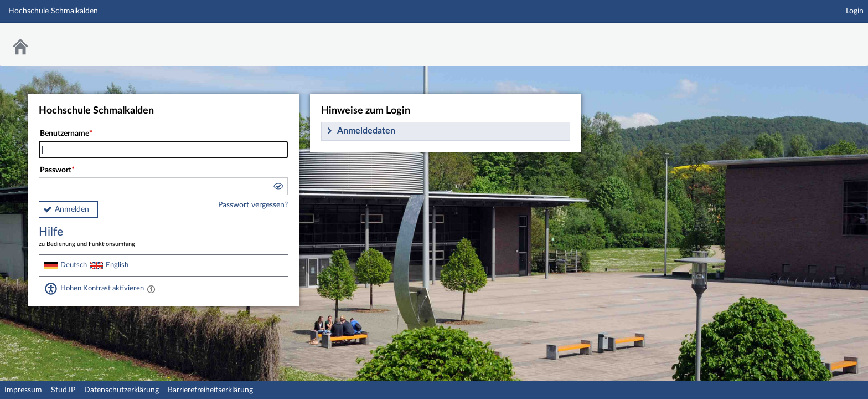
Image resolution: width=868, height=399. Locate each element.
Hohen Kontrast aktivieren (102, 288)
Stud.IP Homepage (825, 37)
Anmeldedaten (366, 131)
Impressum (23, 390)
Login (855, 11)
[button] (278, 188)
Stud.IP (63, 390)
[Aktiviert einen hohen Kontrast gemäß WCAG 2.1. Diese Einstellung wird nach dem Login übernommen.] (151, 289)
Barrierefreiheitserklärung (210, 390)
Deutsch (74, 265)
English (117, 265)
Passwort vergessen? (253, 205)
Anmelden (72, 209)
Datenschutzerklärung (122, 390)
